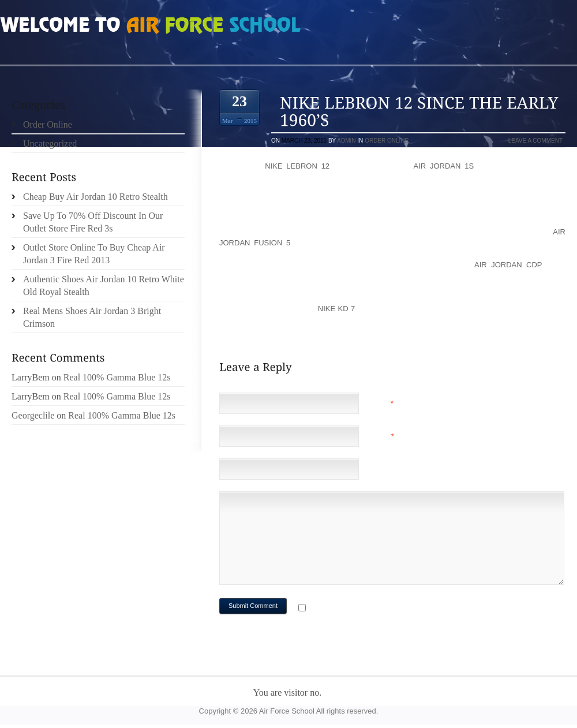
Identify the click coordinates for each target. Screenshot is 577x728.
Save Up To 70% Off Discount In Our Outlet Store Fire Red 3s (93, 222)
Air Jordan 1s (443, 166)
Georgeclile (33, 415)
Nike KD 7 (337, 309)
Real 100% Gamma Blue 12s (117, 377)
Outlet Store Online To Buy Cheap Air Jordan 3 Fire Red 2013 (94, 254)
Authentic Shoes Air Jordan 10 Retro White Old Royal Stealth (104, 285)
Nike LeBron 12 (297, 166)
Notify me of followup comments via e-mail (400, 609)
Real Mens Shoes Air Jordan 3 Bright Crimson (92, 317)
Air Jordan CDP (508, 265)
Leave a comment (535, 141)
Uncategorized (50, 143)
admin (346, 141)
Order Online (387, 141)
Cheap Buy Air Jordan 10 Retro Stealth (95, 197)
